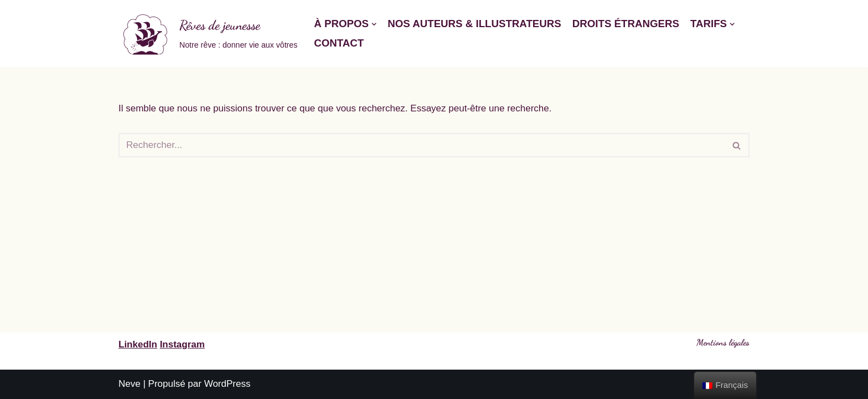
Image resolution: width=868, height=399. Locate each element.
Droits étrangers (626, 24)
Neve (130, 384)
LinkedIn (138, 344)
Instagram (182, 344)
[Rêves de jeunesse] (208, 34)
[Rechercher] (422, 145)
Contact (339, 43)
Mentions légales (723, 342)
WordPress (228, 384)
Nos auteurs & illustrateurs (474, 24)
